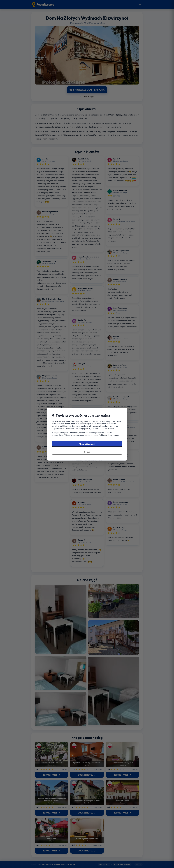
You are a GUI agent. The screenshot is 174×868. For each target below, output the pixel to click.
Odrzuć (87, 452)
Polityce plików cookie (109, 435)
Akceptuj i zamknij (87, 444)
